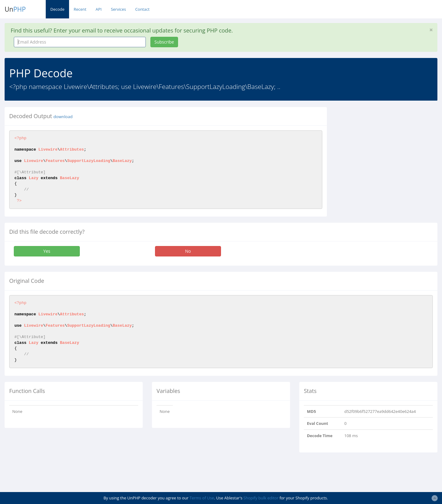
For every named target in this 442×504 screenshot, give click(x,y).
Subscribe (164, 42)
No (188, 251)
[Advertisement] (388, 150)
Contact (142, 9)
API (99, 9)
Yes (47, 251)
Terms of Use (202, 498)
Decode (57, 9)
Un (15, 9)
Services (118, 9)
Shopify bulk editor (261, 498)
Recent (80, 9)
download (63, 117)
